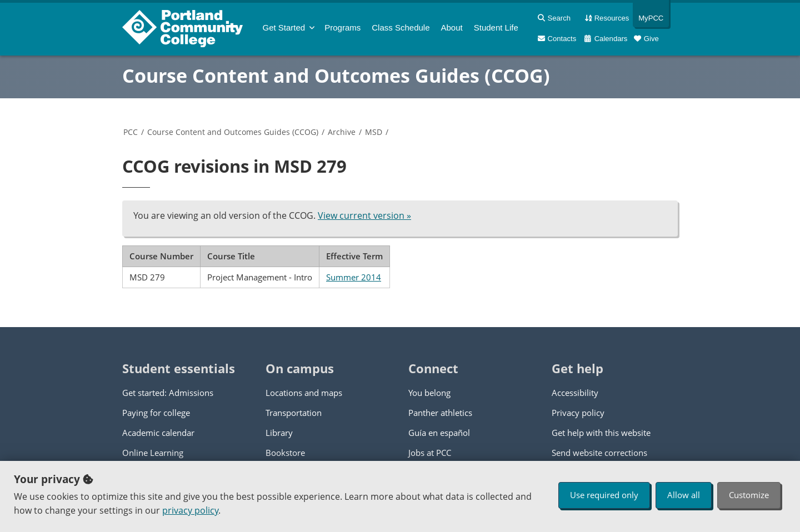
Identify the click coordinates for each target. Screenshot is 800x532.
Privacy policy (578, 413)
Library (279, 433)
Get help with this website (601, 433)
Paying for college (156, 413)
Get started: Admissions (168, 393)
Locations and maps (304, 393)
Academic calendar (158, 433)
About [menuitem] (452, 27)
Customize (749, 495)
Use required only (604, 495)
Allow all (684, 495)
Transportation (294, 413)
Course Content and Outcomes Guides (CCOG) (336, 76)
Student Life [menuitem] (496, 27)
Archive (342, 132)
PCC (131, 132)
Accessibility (575, 393)
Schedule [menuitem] (401, 27)
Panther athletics (440, 413)
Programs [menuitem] (342, 27)
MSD (374, 132)
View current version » (364, 215)
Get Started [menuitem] (284, 27)
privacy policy (190, 510)
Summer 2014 (354, 277)
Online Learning (153, 453)
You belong (429, 393)
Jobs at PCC (430, 453)
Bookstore (285, 453)
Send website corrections (599, 453)
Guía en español (439, 433)
